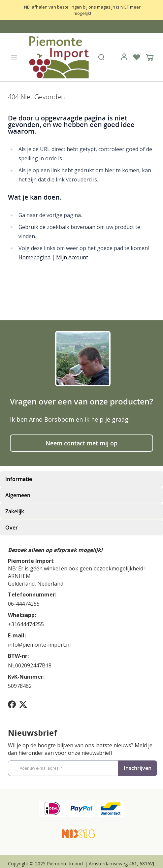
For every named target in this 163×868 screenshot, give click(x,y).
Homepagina (34, 257)
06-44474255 (24, 604)
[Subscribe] (138, 768)
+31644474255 (26, 624)
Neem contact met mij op (81, 443)
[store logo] (58, 57)
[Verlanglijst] (137, 57)
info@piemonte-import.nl (39, 645)
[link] (124, 57)
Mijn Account (72, 257)
